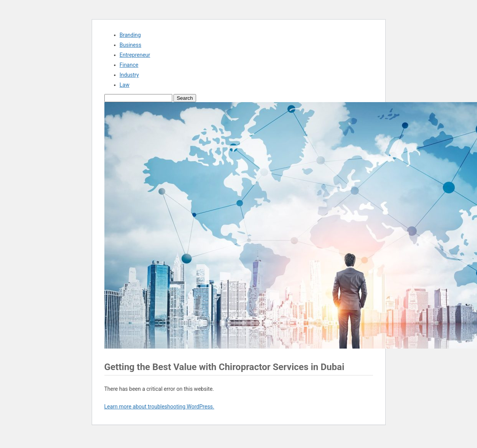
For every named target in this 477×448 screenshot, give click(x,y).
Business (131, 45)
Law (125, 85)
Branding (130, 35)
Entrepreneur (135, 55)
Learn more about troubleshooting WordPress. (159, 407)
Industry (129, 75)
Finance (129, 65)
